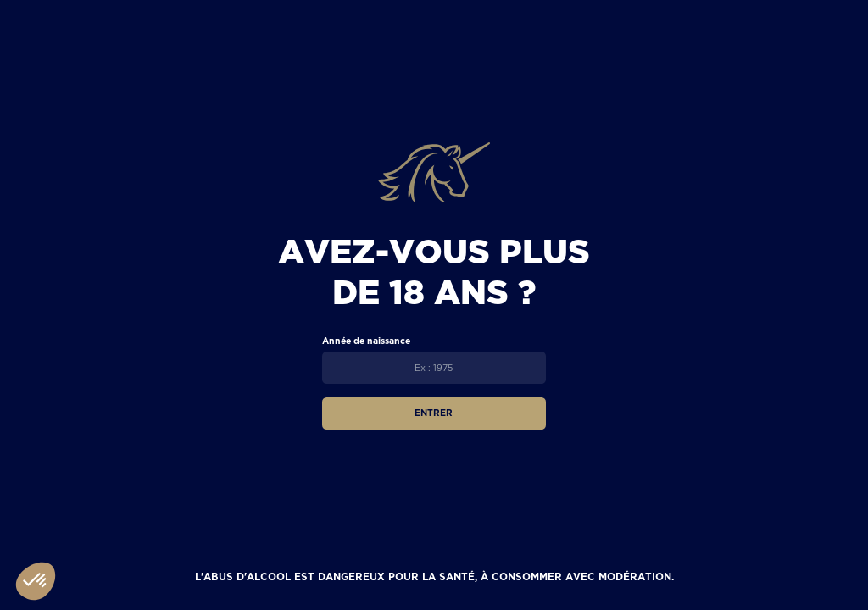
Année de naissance (366, 341)
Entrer (434, 413)
